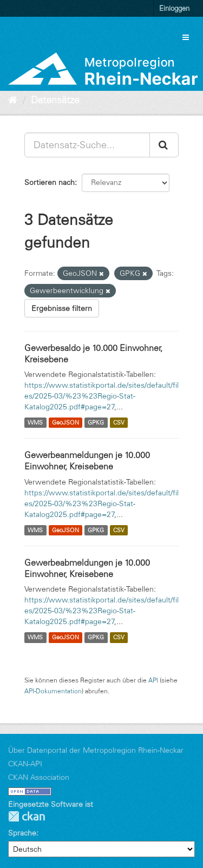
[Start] (13, 100)
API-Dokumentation (53, 691)
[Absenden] (164, 145)
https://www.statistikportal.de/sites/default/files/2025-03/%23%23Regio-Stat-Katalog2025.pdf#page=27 (101, 396)
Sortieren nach (50, 182)
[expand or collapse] (186, 37)
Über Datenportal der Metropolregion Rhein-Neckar (96, 750)
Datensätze (55, 100)
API (153, 680)
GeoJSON (66, 422)
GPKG (96, 422)
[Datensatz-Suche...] (87, 145)
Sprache (22, 833)
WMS (35, 422)
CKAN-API (25, 764)
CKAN (27, 816)
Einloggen (174, 8)
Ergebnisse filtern (62, 308)
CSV (119, 422)
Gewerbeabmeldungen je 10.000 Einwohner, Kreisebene (87, 568)
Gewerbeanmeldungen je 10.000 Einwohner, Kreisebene (87, 460)
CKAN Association (39, 777)
